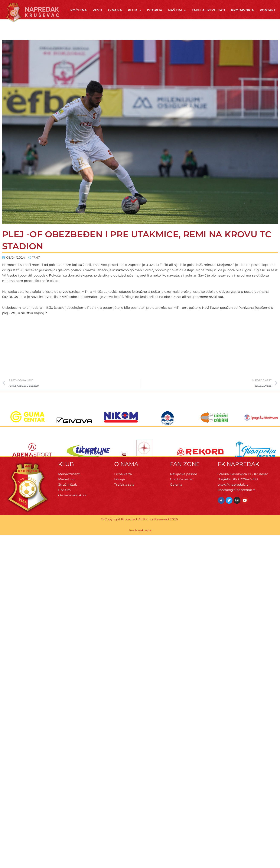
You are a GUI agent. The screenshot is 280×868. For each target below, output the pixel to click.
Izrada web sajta (140, 530)
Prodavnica (242, 10)
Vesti (97, 10)
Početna (79, 10)
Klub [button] (134, 10)
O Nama (115, 10)
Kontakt (268, 10)
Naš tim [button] (177, 10)
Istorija (155, 10)
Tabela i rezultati (208, 10)
